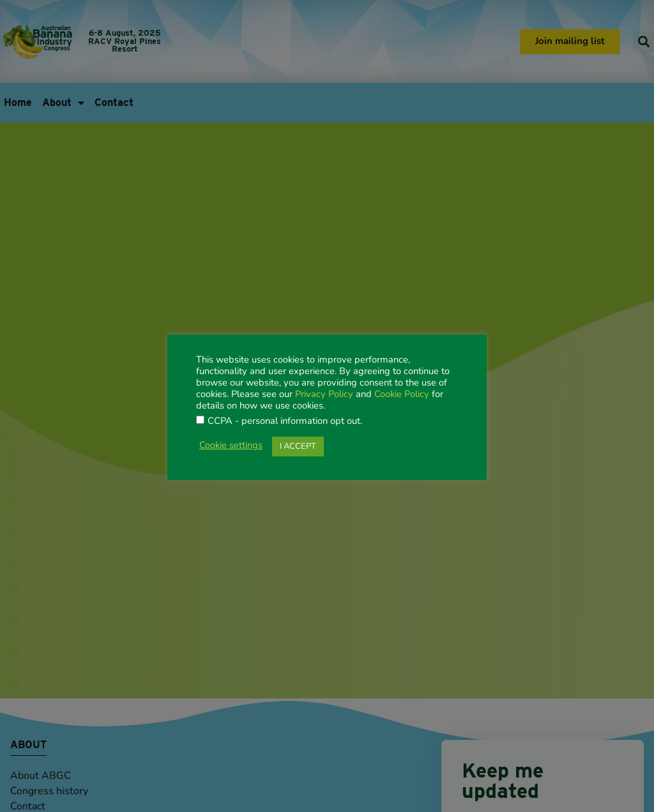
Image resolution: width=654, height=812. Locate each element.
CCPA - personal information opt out (284, 422)
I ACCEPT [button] (298, 447)
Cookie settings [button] (231, 446)
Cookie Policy (402, 395)
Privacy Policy (324, 395)
